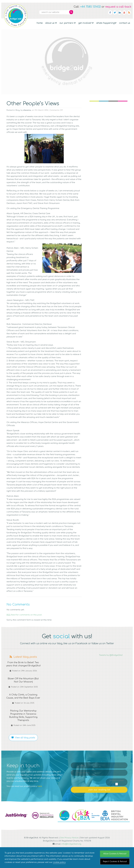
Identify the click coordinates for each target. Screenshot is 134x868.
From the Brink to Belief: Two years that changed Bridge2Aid (23, 666)
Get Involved (86, 23)
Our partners (68, 23)
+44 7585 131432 (90, 7)
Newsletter (91, 12)
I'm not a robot (117, 787)
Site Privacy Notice (69, 844)
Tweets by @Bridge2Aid (111, 655)
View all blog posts (23, 744)
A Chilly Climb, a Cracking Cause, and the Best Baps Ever (23, 701)
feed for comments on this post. (24, 615)
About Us (51, 23)
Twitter (115, 12)
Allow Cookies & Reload (115, 854)
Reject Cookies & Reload (115, 862)
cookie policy (59, 862)
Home (40, 23)
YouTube (124, 12)
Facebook (110, 12)
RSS (129, 12)
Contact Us (125, 23)
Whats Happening (106, 23)
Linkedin (120, 12)
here (40, 793)
